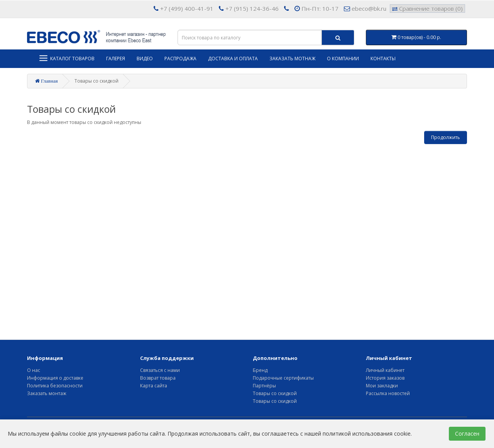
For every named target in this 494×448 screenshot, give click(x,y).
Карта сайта (154, 386)
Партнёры (264, 386)
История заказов (385, 378)
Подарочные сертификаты (283, 378)
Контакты (383, 59)
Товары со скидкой (275, 393)
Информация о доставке (55, 378)
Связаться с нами (160, 370)
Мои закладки (382, 386)
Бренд (260, 370)
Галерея (116, 59)
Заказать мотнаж (292, 59)
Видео (145, 59)
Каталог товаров (67, 58)
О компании (343, 59)
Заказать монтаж (47, 393)
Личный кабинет (385, 370)
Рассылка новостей (388, 393)
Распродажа (180, 59)
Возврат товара (158, 378)
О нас (34, 370)
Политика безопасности (55, 386)
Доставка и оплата (233, 59)
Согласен (467, 434)
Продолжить (446, 137)
